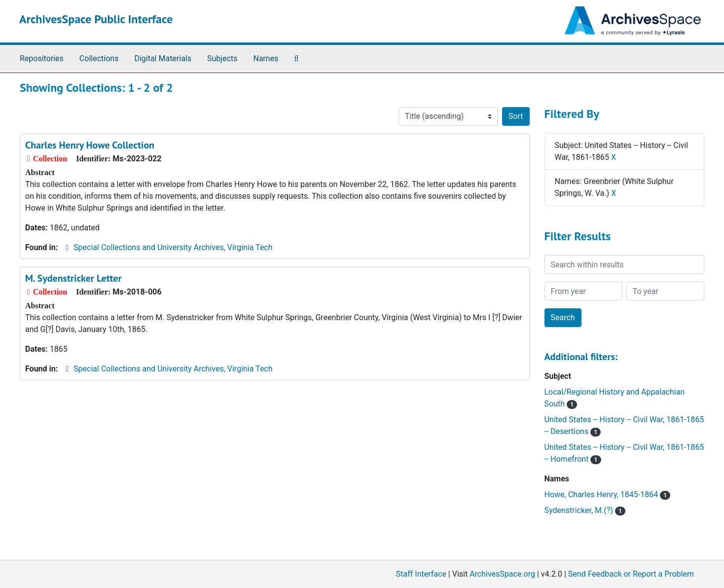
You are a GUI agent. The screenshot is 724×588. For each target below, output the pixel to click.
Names (266, 58)
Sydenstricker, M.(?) (585, 510)
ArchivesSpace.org (502, 574)
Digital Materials (163, 58)
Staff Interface (421, 574)
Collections (99, 58)
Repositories (42, 58)
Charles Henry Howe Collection (90, 145)
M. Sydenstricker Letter (73, 278)
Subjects (222, 58)
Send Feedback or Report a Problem (631, 574)
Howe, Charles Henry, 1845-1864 (608, 495)
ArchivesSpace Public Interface (96, 19)
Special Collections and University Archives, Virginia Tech (173, 247)
